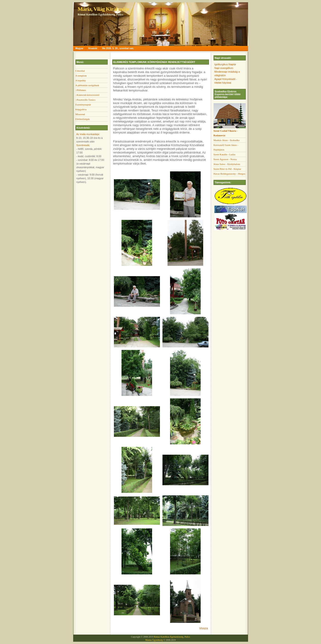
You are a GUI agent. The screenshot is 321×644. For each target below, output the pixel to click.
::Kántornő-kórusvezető (87, 95)
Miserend (80, 114)
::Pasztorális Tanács (85, 100)
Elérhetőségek (83, 119)
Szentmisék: (83, 145)
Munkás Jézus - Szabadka (227, 140)
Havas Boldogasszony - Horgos (230, 174)
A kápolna (81, 80)
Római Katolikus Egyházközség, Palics (172, 637)
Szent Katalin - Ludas (225, 154)
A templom (81, 76)
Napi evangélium (224, 68)
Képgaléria (81, 109)
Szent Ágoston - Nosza (225, 159)
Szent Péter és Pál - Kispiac (227, 169)
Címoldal (80, 71)
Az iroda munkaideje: (88, 134)
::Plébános (81, 90)
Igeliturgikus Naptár (225, 64)
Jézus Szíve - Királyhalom (227, 164)
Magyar (80, 48)
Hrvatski (93, 48)
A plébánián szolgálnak (87, 85)
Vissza (203, 628)
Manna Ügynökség (154, 640)
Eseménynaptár (83, 105)
